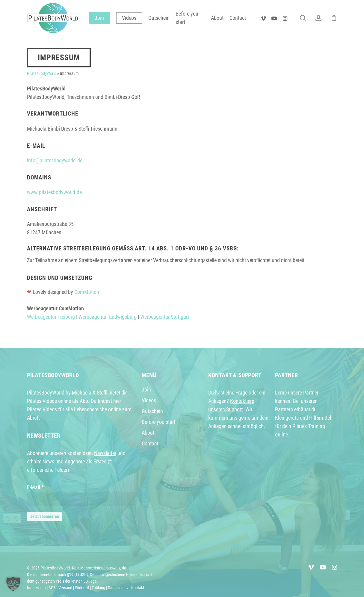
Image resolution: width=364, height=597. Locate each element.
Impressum (36, 588)
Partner (311, 393)
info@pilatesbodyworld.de (55, 160)
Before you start (158, 422)
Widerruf (82, 588)
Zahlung (98, 588)
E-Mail (35, 487)
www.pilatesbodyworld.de (54, 192)
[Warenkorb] (334, 18)
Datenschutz (118, 588)
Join (146, 390)
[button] (13, 584)
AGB (52, 588)
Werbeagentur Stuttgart (165, 317)
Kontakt (138, 588)
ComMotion (87, 292)
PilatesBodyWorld (42, 74)
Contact (150, 443)
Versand (65, 588)
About (148, 433)
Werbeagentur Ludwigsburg (108, 317)
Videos (149, 400)
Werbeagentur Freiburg (51, 317)
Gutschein (152, 411)
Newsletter (105, 453)
